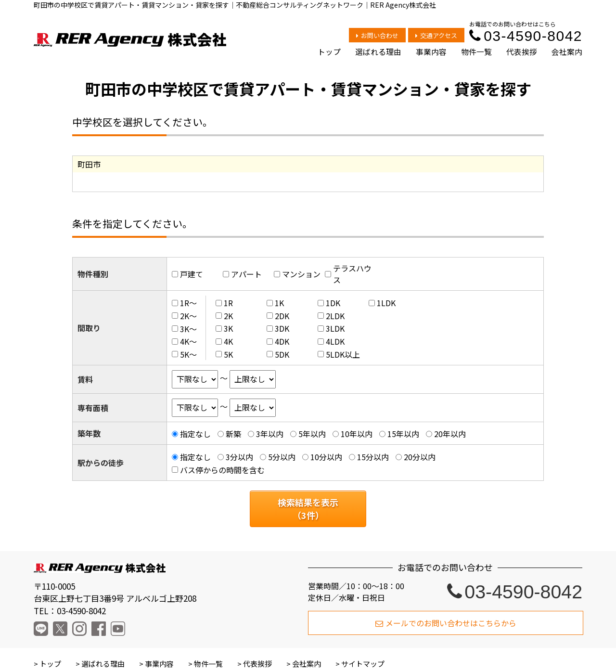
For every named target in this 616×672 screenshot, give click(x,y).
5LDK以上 (343, 354)
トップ (329, 52)
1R (228, 303)
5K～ (188, 354)
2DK (282, 316)
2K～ (188, 316)
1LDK (386, 303)
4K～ (188, 341)
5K (228, 354)
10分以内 (326, 457)
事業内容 (431, 52)
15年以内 (403, 434)
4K (228, 341)
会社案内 (567, 52)
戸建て (192, 274)
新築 (233, 434)
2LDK (335, 316)
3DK (282, 328)
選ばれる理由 (378, 52)
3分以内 (239, 457)
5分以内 (282, 457)
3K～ (188, 328)
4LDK (335, 341)
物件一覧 (476, 52)
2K (228, 316)
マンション (301, 274)
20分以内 (420, 457)
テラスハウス (352, 274)
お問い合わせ (377, 35)
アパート (246, 274)
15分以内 (373, 457)
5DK (282, 354)
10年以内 (357, 434)
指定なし (195, 434)
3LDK (335, 328)
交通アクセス (436, 35)
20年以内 (450, 434)
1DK (333, 303)
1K (279, 303)
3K (228, 328)
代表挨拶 (522, 52)
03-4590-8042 (526, 36)
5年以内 (312, 434)
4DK (282, 341)
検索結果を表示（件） (308, 509)
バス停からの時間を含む (222, 470)
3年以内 (270, 434)
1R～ (188, 303)
